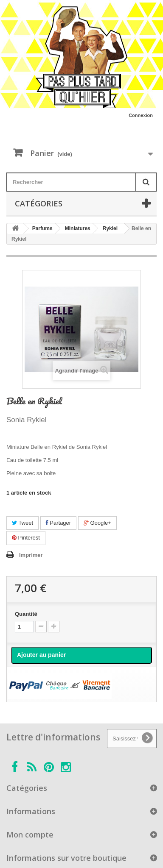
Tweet (22, 523)
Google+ (97, 523)
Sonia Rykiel (27, 420)
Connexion (141, 115)
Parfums (42, 228)
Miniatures (78, 228)
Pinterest (26, 538)
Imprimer (31, 555)
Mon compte (30, 835)
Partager (58, 523)
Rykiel (110, 228)
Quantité (26, 614)
